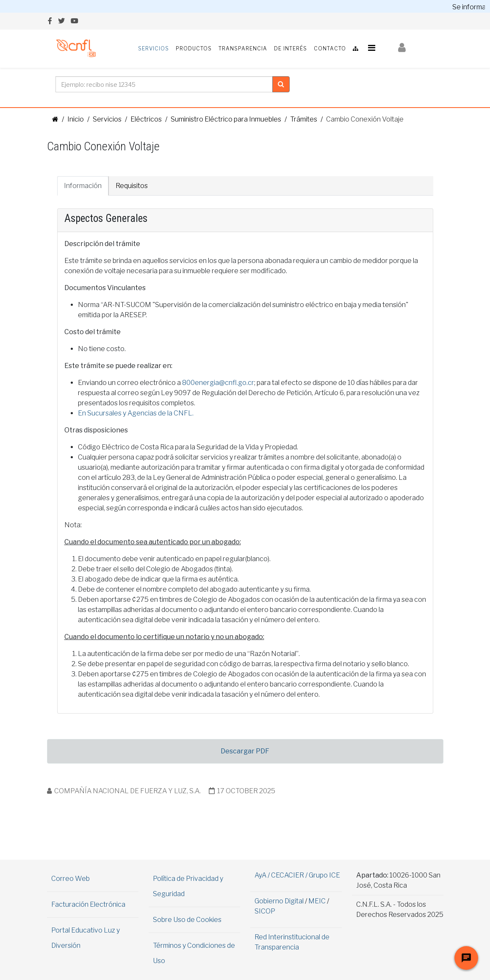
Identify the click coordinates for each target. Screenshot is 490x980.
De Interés (291, 48)
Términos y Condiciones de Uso (194, 953)
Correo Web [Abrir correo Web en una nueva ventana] (71, 879)
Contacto (330, 48)
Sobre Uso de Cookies (187, 920)
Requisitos (132, 186)
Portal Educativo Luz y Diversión (86, 938)
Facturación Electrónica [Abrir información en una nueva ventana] (88, 904)
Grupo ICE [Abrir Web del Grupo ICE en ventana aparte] (324, 875)
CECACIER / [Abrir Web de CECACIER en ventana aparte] (290, 875)
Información (83, 186)
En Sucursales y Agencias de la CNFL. (136, 413)
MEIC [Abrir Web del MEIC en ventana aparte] (317, 901)
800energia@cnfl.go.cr (218, 383)
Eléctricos (146, 119)
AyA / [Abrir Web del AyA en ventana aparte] (263, 875)
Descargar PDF (245, 751)
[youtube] (75, 21)
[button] (402, 48)
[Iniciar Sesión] (402, 49)
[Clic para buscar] (281, 84)
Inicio (76, 119)
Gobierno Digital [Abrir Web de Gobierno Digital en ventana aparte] (279, 901)
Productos (194, 48)
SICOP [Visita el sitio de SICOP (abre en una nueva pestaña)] (265, 911)
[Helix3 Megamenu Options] (372, 48)
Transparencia (243, 48)
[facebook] (50, 21)
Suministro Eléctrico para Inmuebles (226, 119)
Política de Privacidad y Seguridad (188, 886)
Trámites (304, 119)
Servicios (154, 48)
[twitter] (61, 21)
